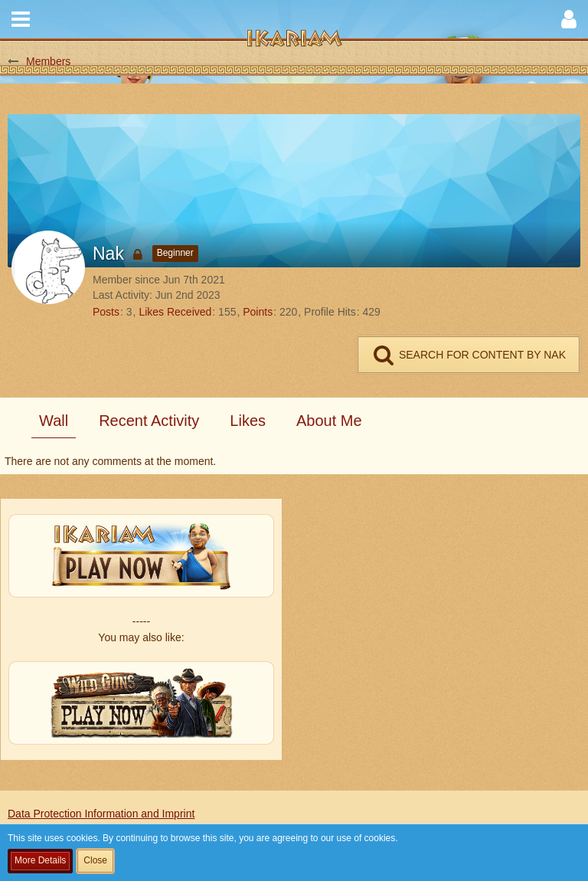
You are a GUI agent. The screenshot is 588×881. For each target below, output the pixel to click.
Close (95, 860)
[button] (21, 19)
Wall (54, 421)
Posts (106, 312)
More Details (40, 860)
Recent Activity (149, 421)
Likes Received (175, 312)
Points (258, 312)
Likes (248, 421)
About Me (329, 421)
